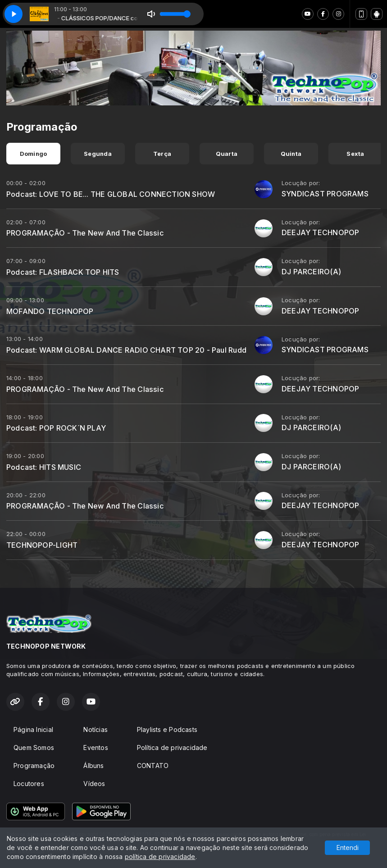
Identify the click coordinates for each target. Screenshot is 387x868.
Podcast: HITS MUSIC (44, 467)
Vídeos (94, 784)
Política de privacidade (172, 748)
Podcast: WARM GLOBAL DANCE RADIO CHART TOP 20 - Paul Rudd (126, 350)
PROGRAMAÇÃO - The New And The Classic (85, 233)
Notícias (96, 729)
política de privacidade (160, 857)
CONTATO (153, 766)
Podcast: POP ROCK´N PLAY (56, 428)
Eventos (96, 748)
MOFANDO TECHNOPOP (50, 311)
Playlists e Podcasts (167, 729)
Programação (34, 766)
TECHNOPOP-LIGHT (42, 545)
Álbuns (93, 766)
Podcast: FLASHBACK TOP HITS (63, 272)
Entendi (348, 848)
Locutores (29, 784)
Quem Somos (34, 748)
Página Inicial (33, 729)
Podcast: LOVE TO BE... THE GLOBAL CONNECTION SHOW (111, 194)
